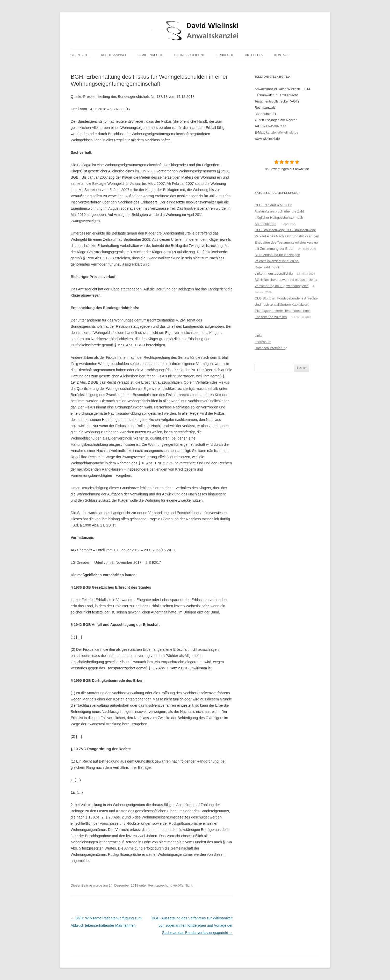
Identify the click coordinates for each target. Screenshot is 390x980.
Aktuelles (254, 55)
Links (258, 336)
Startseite (80, 55)
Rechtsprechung (160, 885)
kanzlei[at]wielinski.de (282, 132)
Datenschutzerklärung (271, 348)
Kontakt (281, 55)
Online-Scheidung (190, 55)
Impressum (263, 342)
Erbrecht (225, 55)
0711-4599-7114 (274, 126)
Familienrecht (150, 55)
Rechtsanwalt (114, 55)
